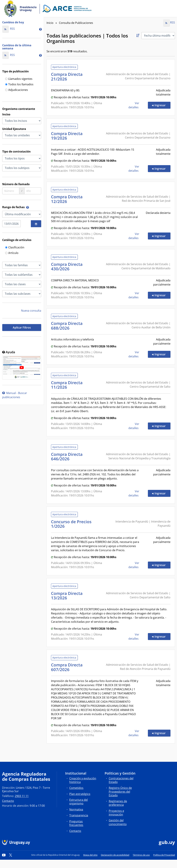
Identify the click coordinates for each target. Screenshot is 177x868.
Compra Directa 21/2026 (67, 76)
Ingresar (161, 105)
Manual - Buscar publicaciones (15, 395)
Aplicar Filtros (22, 328)
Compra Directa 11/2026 (67, 385)
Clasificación (15, 248)
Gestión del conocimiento (118, 822)
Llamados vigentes (19, 79)
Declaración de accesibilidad (115, 855)
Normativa (76, 809)
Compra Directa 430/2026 (67, 266)
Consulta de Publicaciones (76, 23)
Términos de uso (141, 855)
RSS (9, 29)
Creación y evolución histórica (83, 780)
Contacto (8, 801)
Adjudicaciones (17, 90)
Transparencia (79, 815)
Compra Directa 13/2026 (67, 596)
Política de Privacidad (164, 855)
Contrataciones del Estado (121, 780)
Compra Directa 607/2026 (67, 667)
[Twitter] (11, 855)
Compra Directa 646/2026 (67, 456)
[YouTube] (4, 855)
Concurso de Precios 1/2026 (71, 524)
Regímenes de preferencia (118, 803)
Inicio (50, 23)
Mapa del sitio (90, 855)
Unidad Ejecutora (14, 129)
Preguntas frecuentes (76, 823)
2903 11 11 (22, 796)
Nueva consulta (31, 311)
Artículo (12, 253)
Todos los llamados (19, 85)
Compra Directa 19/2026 (67, 136)
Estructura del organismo (79, 802)
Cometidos (76, 788)
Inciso (6, 114)
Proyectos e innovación (116, 813)
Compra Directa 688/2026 (67, 326)
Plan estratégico (80, 794)
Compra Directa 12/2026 (67, 199)
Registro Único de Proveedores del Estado (120, 791)
